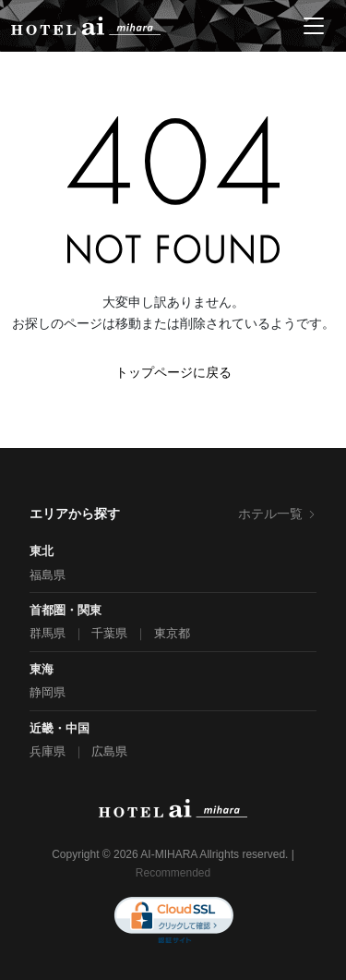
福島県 (48, 575)
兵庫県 (48, 751)
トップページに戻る (173, 372)
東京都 (172, 633)
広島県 (109, 751)
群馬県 (48, 633)
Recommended (173, 873)
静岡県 (48, 692)
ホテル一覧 (277, 514)
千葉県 (109, 633)
